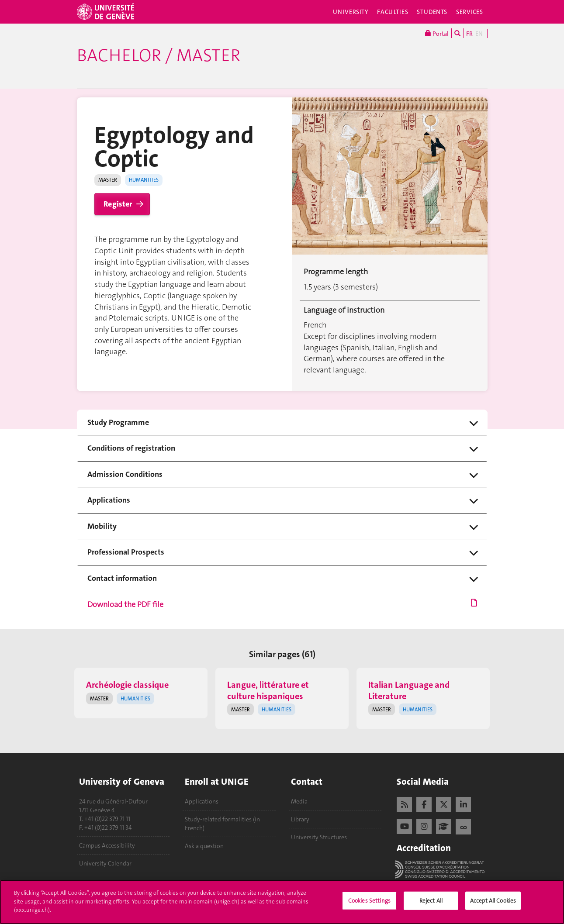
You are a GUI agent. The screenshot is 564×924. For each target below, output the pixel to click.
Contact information (122, 578)
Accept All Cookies (493, 905)
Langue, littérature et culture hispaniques (268, 690)
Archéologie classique (127, 685)
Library (300, 819)
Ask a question (204, 846)
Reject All (431, 905)
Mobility (102, 526)
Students (432, 12)
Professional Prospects (126, 552)
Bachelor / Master (159, 55)
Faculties (393, 12)
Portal (437, 33)
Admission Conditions (125, 474)
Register (118, 204)
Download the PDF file (282, 605)
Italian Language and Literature (409, 690)
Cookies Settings (369, 905)
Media (299, 801)
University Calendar (105, 863)
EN (479, 34)
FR (469, 34)
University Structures (319, 837)
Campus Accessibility (107, 845)
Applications (109, 500)
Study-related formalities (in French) (222, 824)
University (351, 12)
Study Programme (118, 422)
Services (470, 12)
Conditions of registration (131, 448)
